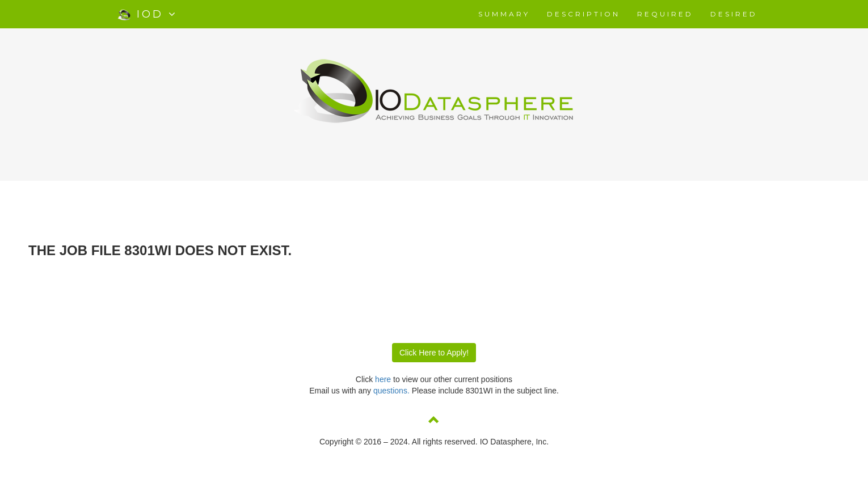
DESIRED (734, 14)
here (383, 379)
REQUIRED (665, 14)
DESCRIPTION (583, 14)
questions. (393, 391)
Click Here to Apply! (434, 353)
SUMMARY (504, 14)
